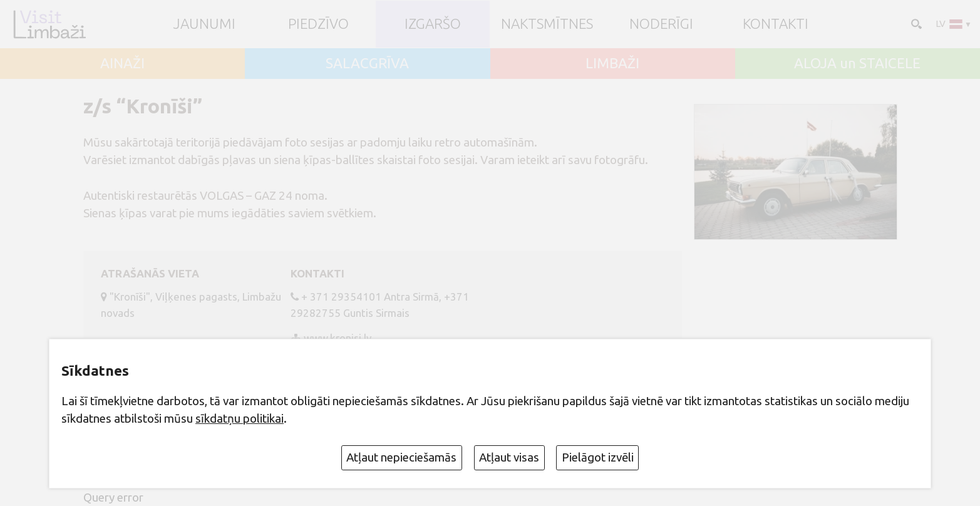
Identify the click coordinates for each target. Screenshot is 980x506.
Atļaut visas (509, 457)
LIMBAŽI (612, 64)
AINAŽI (122, 64)
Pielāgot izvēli (598, 457)
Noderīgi (661, 24)
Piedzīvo (318, 24)
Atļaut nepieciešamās (401, 457)
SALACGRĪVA (367, 64)
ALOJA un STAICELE (857, 64)
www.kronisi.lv (338, 338)
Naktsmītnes (547, 24)
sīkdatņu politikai (240, 418)
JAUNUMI (204, 24)
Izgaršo (433, 24)
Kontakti (776, 24)
